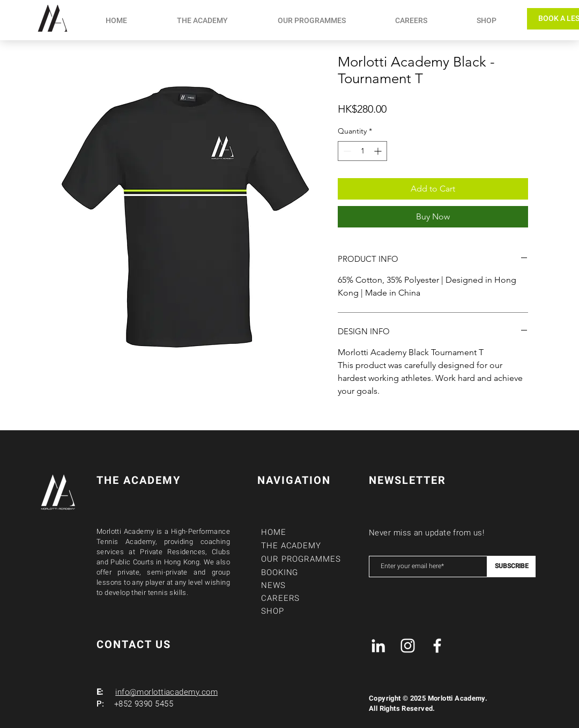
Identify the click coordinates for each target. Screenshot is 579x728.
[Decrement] (346, 151)
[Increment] (379, 151)
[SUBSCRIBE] (511, 567)
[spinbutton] (362, 151)
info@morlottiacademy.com (166, 692)
